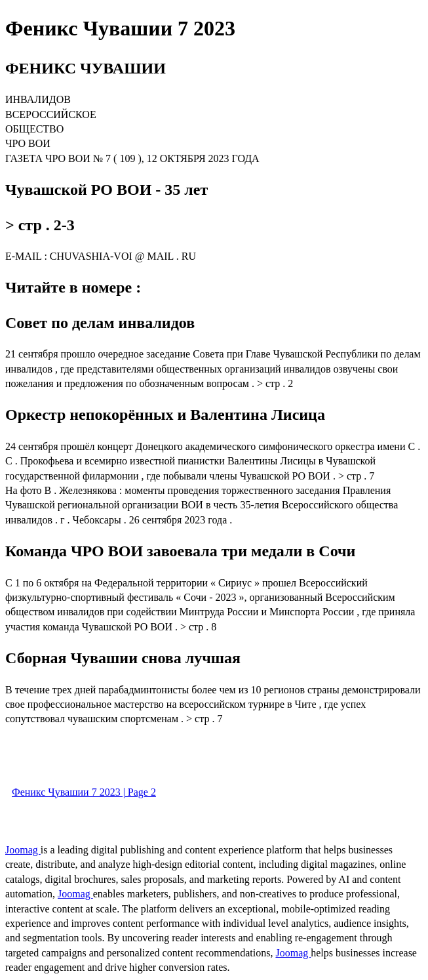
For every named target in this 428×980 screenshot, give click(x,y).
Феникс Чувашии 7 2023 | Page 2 (84, 792)
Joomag (23, 850)
